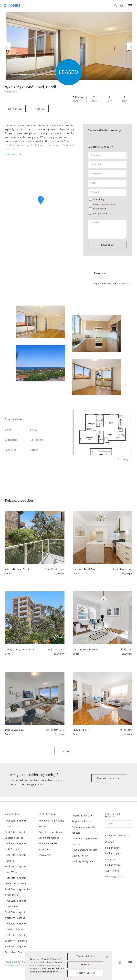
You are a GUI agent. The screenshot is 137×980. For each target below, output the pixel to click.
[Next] (130, 46)
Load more (65, 751)
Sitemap (23, 966)
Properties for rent (82, 822)
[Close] (107, 957)
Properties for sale (82, 816)
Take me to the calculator (109, 778)
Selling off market (49, 838)
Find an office (113, 865)
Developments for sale (85, 850)
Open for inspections (50, 832)
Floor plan (40, 109)
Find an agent (113, 848)
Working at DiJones (83, 862)
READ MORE (11, 154)
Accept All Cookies (85, 973)
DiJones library (80, 856)
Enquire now (107, 245)
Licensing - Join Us (115, 877)
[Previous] (7, 46)
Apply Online (112, 871)
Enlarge (125, 459)
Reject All (85, 965)
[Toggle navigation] (130, 6)
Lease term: (11, 440)
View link (126, 284)
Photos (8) (17, 109)
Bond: (8, 430)
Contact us (111, 842)
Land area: (11, 450)
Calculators (45, 855)
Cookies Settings (85, 956)
